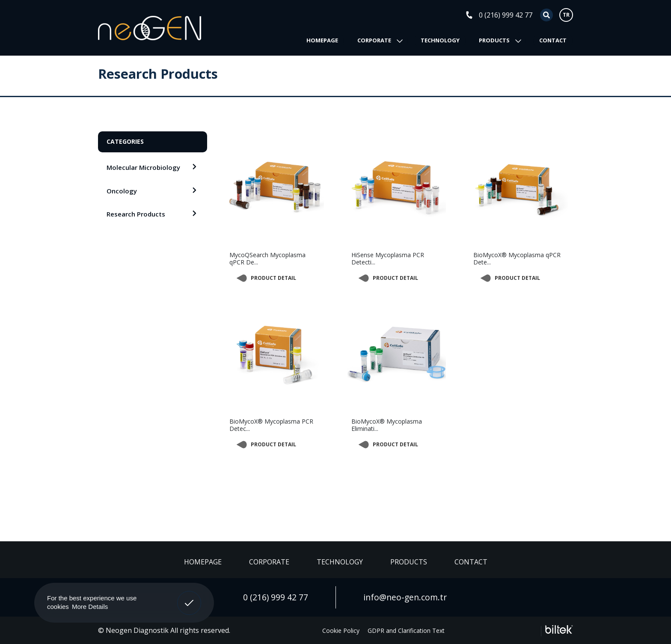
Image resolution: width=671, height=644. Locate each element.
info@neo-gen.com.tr (405, 597)
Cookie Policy (341, 631)
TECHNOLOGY (440, 40)
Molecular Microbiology (143, 167)
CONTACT (553, 40)
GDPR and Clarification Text (406, 631)
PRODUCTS (494, 40)
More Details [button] (90, 607)
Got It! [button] (189, 597)
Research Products (136, 214)
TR (566, 15)
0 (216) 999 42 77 (506, 15)
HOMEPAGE (322, 40)
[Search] (541, 15)
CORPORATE (374, 40)
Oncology (122, 191)
